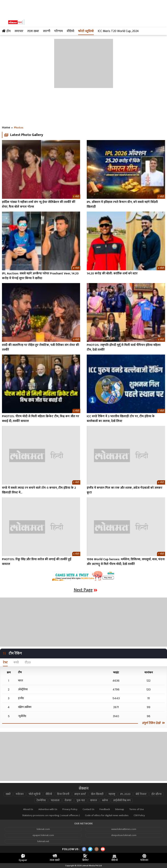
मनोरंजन (20, 794)
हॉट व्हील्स (157, 794)
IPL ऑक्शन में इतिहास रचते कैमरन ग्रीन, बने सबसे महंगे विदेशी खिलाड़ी (122, 204)
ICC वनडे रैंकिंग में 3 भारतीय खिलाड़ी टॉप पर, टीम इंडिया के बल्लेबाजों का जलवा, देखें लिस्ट (121, 419)
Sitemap (120, 809)
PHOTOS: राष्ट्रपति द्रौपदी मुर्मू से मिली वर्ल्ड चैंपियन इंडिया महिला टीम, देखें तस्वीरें (124, 347)
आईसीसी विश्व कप (122, 800)
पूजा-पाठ (81, 800)
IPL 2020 (125, 794)
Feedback (105, 809)
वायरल (94, 800)
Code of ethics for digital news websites (107, 815)
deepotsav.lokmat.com (124, 835)
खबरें (8, 794)
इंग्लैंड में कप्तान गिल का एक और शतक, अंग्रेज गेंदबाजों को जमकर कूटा (125, 490)
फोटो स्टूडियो (35, 794)
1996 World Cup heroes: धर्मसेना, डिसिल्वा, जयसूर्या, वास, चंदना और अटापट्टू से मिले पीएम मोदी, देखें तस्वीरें (126, 562)
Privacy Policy (70, 809)
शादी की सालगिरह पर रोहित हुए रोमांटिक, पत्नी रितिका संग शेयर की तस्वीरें (41, 347)
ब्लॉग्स (105, 800)
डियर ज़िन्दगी (63, 794)
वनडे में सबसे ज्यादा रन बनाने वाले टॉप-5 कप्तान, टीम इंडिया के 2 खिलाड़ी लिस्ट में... (39, 490)
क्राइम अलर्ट (80, 794)
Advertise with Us (48, 809)
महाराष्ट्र (112, 794)
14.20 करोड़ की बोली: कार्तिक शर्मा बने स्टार (112, 274)
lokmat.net (43, 841)
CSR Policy (139, 815)
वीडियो (49, 794)
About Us (28, 809)
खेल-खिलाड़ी (97, 794)
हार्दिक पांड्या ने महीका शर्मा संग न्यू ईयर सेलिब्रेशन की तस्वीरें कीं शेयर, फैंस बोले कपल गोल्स (39, 204)
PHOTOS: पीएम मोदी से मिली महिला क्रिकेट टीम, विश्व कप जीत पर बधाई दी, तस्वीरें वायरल (41, 419)
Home (6, 128)
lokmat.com (43, 829)
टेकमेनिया (41, 800)
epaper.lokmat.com (43, 835)
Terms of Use (137, 809)
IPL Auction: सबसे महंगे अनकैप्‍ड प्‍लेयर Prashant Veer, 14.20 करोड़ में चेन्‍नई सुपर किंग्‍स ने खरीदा (40, 276)
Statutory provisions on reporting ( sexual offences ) (51, 815)
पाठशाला (55, 800)
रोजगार (68, 800)
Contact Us (89, 809)
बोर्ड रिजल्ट (141, 794)
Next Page (86, 590)
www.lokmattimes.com (124, 829)
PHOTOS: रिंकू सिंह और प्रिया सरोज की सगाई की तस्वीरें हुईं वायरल (37, 562)
